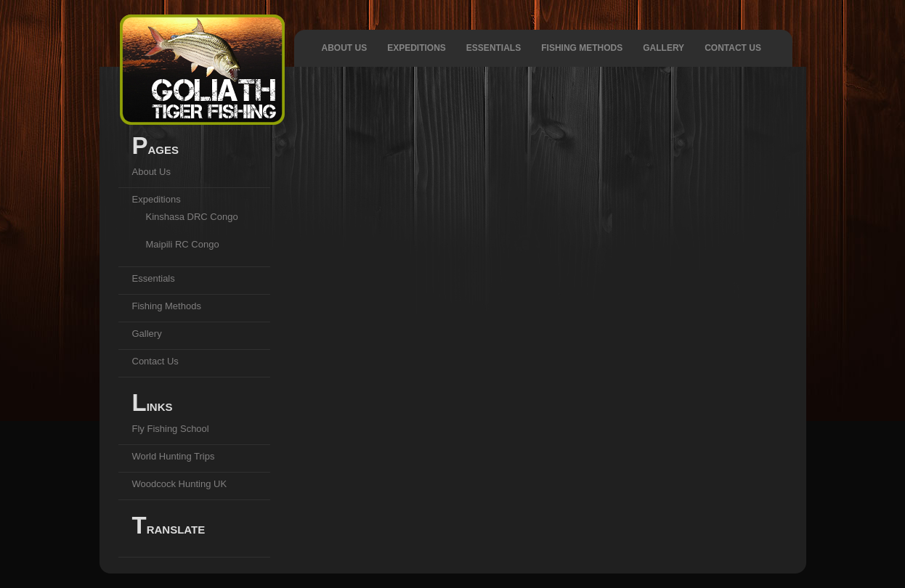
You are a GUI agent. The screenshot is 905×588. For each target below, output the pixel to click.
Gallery (663, 48)
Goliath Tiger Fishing (202, 70)
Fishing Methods (582, 48)
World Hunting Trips (174, 456)
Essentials (494, 48)
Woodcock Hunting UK (180, 484)
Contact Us (733, 48)
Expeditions (417, 48)
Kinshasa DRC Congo (192, 217)
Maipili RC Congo (183, 244)
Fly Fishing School (171, 429)
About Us (345, 48)
